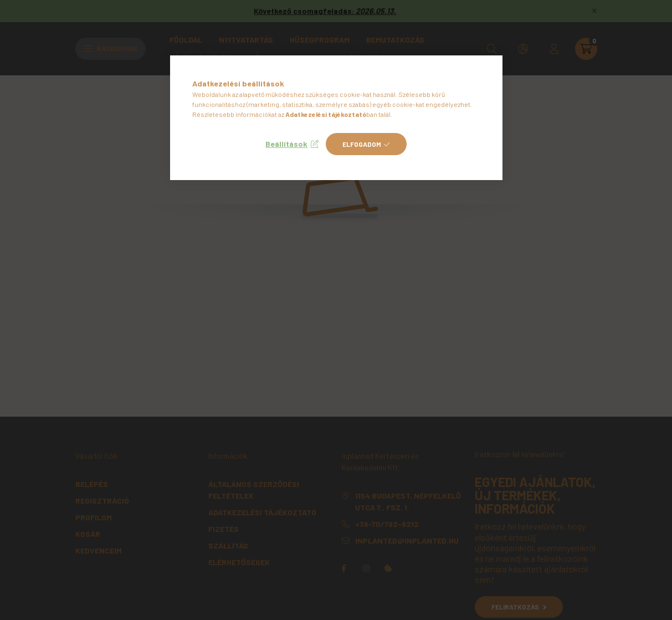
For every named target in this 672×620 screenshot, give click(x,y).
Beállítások (286, 144)
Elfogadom (362, 144)
